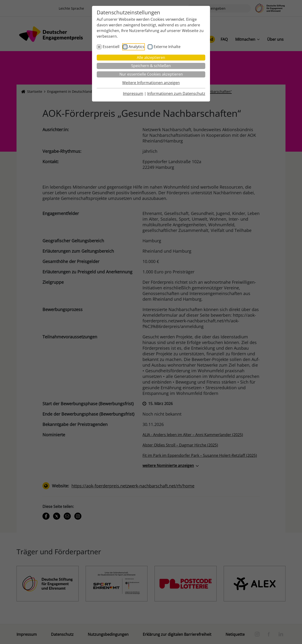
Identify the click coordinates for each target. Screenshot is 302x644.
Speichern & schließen (151, 66)
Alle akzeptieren (151, 57)
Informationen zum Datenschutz (176, 93)
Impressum (133, 93)
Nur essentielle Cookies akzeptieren (151, 74)
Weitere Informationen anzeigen (151, 83)
